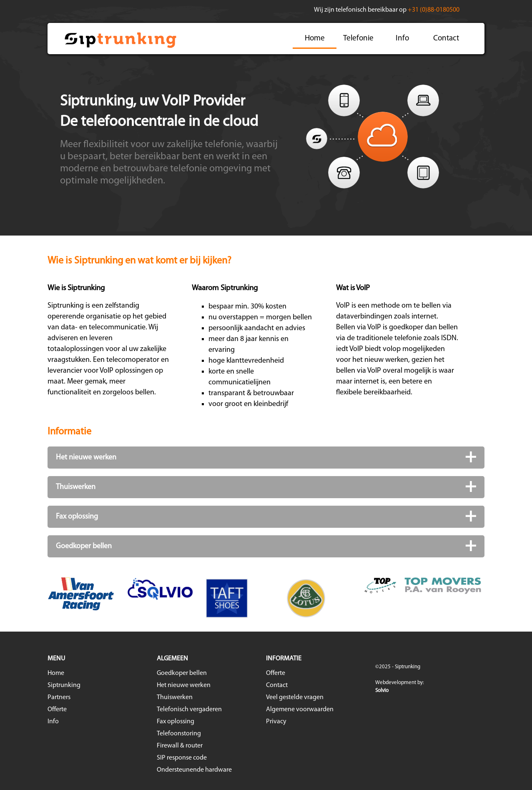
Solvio (382, 691)
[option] (266, 598)
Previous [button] (41, 598)
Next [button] (491, 598)
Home (315, 39)
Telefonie (358, 39)
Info (402, 39)
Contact (446, 39)
